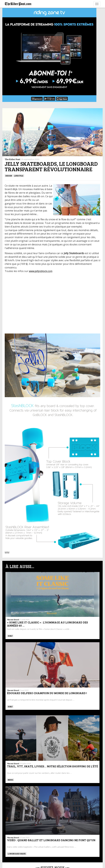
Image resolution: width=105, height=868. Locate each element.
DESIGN (9, 176)
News (10, 780)
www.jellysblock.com (41, 271)
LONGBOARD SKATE (17, 854)
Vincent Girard (13, 620)
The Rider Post (12, 159)
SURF (10, 636)
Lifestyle (19, 176)
